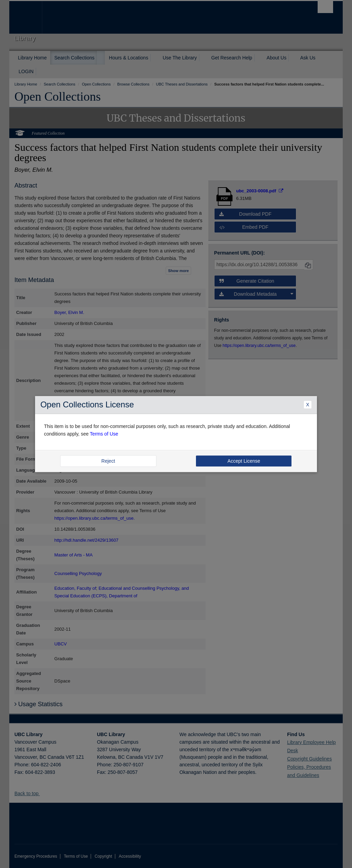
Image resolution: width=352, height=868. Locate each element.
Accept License (244, 461)
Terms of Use (104, 434)
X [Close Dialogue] (307, 405)
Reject (108, 461)
